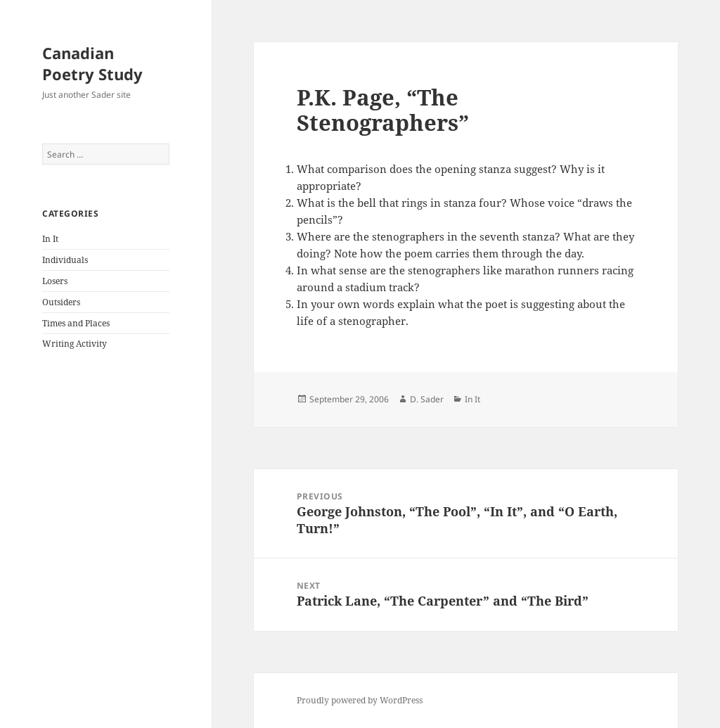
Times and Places (76, 323)
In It (50, 239)
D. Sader (427, 399)
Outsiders (61, 302)
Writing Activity (75, 344)
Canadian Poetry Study (92, 63)
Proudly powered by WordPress (360, 700)
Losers (55, 281)
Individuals (65, 260)
